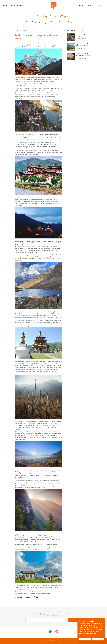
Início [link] (5, 5)
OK (98, 639)
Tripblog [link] (82, 5)
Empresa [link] (12, 5)
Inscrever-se (75, 620)
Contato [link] (99, 5)
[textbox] (46, 620)
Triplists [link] (91, 5)
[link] (53, 5)
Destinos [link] (20, 5)
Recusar (85, 639)
